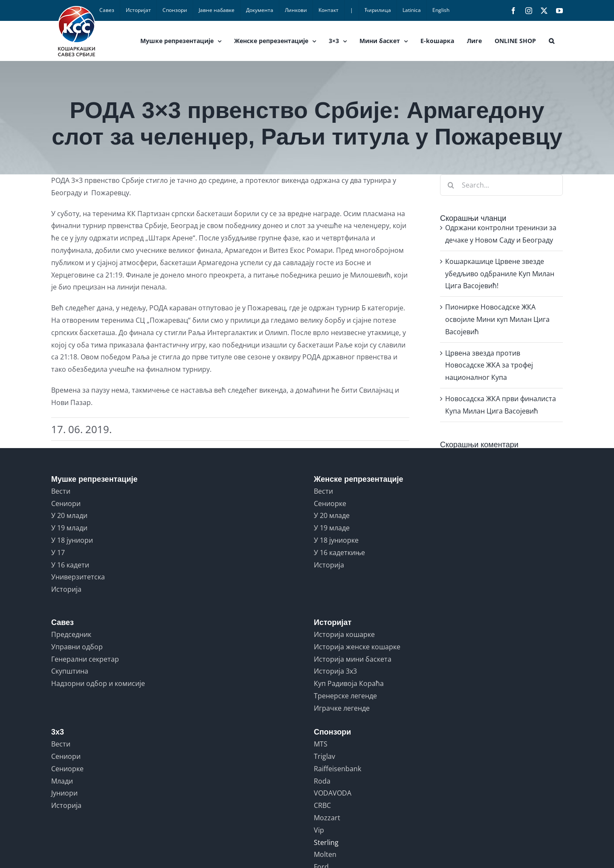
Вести (61, 491)
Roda (322, 781)
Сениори (66, 503)
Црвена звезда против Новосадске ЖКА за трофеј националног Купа (489, 365)
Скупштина (70, 671)
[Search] (451, 185)
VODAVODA (333, 793)
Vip (319, 830)
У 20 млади (69, 515)
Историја (66, 589)
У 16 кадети (70, 565)
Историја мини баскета (353, 659)
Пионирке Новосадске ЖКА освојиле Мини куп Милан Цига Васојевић (497, 319)
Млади (62, 781)
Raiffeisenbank (337, 769)
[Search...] (501, 185)
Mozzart (327, 818)
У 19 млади (69, 528)
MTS (321, 744)
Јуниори (64, 793)
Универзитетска (78, 577)
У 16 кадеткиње (339, 553)
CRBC (322, 805)
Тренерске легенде (345, 696)
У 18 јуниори (72, 540)
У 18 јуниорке (336, 540)
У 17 (58, 553)
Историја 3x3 (335, 671)
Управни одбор (77, 647)
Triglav (324, 756)
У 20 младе (332, 515)
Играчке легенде (342, 708)
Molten (325, 854)
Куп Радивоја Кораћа (349, 683)
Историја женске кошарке (357, 647)
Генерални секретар (85, 659)
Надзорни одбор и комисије (98, 683)
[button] (552, 41)
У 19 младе (332, 528)
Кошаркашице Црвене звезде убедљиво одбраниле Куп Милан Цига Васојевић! (500, 274)
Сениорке (330, 503)
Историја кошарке (344, 634)
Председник (71, 634)
